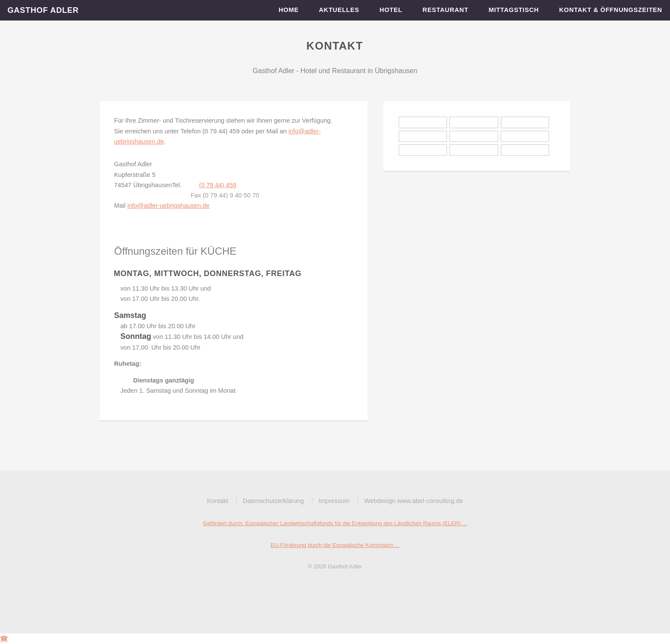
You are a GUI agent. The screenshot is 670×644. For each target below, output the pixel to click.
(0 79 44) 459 (218, 185)
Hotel (391, 10)
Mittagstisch (514, 10)
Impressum (334, 501)
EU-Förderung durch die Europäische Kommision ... (335, 545)
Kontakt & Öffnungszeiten (611, 10)
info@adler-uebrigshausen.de (169, 206)
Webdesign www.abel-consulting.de (413, 501)
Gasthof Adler (43, 10)
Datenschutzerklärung (274, 501)
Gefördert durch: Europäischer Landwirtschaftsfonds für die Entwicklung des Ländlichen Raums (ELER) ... (335, 523)
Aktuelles (339, 10)
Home (289, 10)
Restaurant (446, 10)
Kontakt (217, 501)
